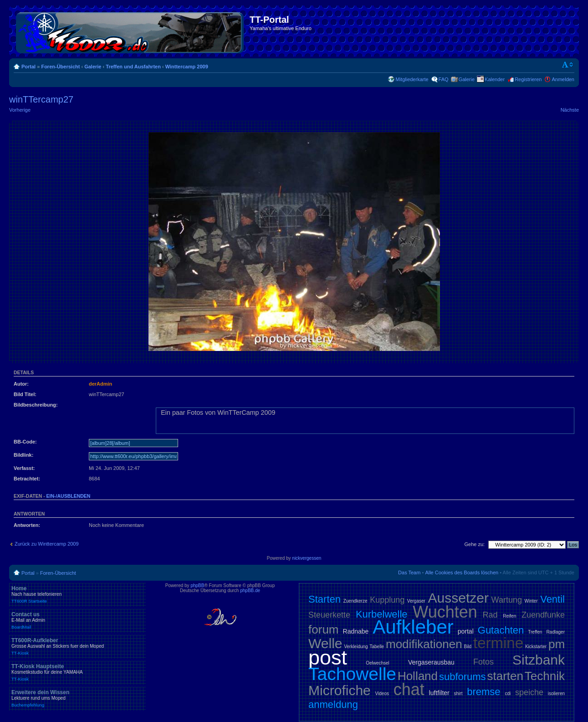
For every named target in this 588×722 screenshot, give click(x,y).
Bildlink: (23, 455)
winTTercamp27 (41, 99)
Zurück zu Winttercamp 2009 (47, 544)
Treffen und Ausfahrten (133, 67)
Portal (28, 67)
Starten (325, 599)
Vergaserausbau (431, 662)
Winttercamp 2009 (187, 67)
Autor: (21, 384)
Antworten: (27, 525)
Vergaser (416, 601)
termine (498, 643)
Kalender (495, 79)
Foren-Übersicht (60, 67)
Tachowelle (352, 674)
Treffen (535, 632)
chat (409, 689)
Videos (382, 694)
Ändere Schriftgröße (568, 65)
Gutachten (501, 630)
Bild (468, 647)
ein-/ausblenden (69, 496)
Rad (490, 615)
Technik (545, 676)
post (328, 658)
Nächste (570, 110)
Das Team (409, 572)
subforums (463, 677)
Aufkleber (413, 627)
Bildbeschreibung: (36, 405)
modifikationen (424, 644)
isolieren (556, 694)
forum (323, 629)
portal (466, 631)
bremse (483, 692)
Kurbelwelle (382, 614)
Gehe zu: (474, 544)
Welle (325, 643)
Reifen (509, 616)
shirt (458, 694)
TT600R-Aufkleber (77, 646)
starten (505, 676)
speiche (529, 692)
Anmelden (563, 79)
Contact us (77, 620)
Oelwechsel (378, 663)
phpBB (197, 585)
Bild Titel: (25, 394)
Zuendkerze (355, 601)
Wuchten (445, 612)
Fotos (483, 662)
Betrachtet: (27, 479)
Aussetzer (458, 598)
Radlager (555, 632)
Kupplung (387, 600)
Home (77, 594)
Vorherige (20, 110)
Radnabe (356, 631)
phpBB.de (250, 590)
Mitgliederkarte (412, 79)
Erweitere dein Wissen (77, 698)
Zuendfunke (543, 615)
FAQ (444, 79)
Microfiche (340, 690)
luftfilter (439, 693)
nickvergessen (307, 558)
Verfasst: (24, 468)
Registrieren (528, 79)
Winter (531, 601)
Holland (418, 676)
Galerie (93, 67)
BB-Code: (25, 442)
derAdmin (100, 384)
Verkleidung (356, 647)
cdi (508, 694)
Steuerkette (329, 615)
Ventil (552, 599)
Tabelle (377, 647)
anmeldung (333, 704)
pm (557, 644)
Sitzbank (539, 660)
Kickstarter (536, 647)
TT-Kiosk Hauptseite (77, 672)
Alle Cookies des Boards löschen (462, 572)
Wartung (507, 600)
